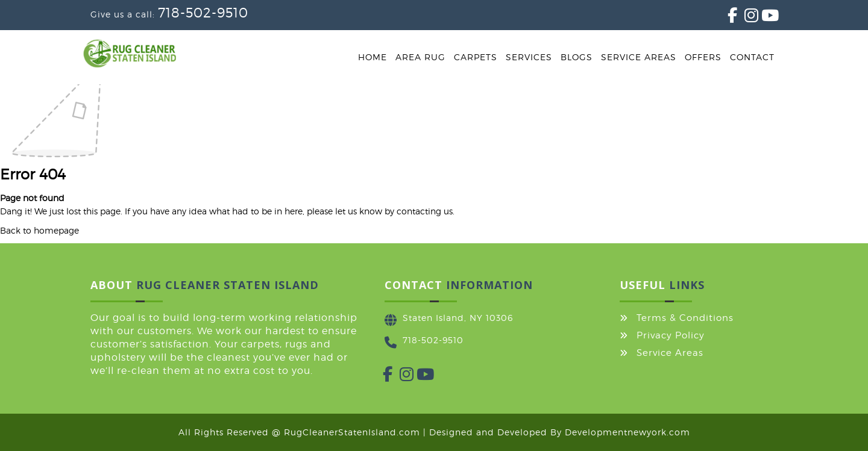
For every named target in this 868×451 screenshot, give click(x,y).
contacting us (425, 211)
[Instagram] (744, 18)
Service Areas (639, 57)
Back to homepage (39, 230)
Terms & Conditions (685, 318)
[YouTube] (761, 18)
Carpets (476, 57)
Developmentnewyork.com (627, 432)
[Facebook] (728, 18)
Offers (703, 57)
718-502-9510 (203, 13)
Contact (752, 57)
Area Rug (420, 57)
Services (529, 57)
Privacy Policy (671, 335)
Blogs (577, 57)
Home (373, 57)
